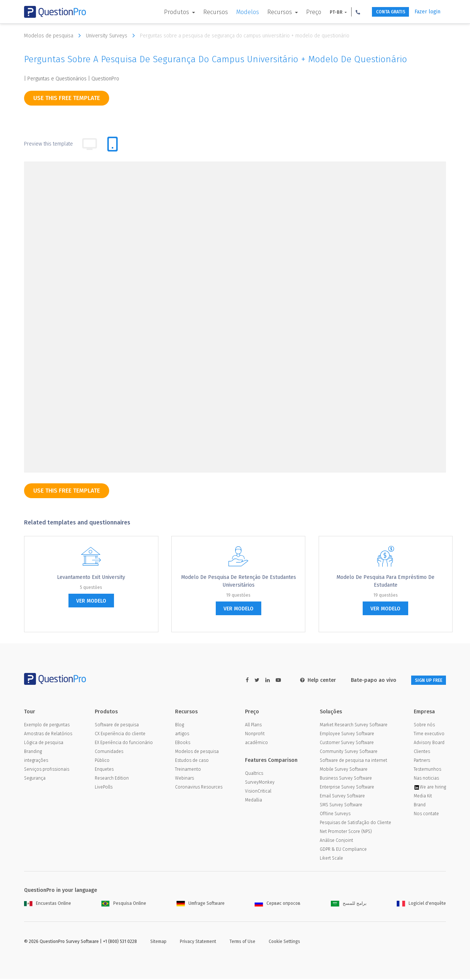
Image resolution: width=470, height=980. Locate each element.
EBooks (183, 744)
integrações (36, 761)
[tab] (113, 144)
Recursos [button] (266, 12)
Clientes (422, 753)
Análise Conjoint (336, 841)
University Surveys (112, 36)
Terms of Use (242, 943)
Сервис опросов (278, 904)
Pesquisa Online (124, 904)
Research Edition (112, 779)
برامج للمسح (349, 904)
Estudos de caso (192, 761)
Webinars (184, 779)
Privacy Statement (198, 943)
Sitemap (158, 943)
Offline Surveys (335, 815)
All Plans (253, 726)
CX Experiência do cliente (120, 735)
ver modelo (91, 601)
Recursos (201, 12)
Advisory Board (429, 744)
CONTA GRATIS (382, 12)
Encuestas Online (48, 904)
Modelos (233, 12)
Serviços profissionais (47, 770)
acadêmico (256, 744)
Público (102, 761)
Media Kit (423, 797)
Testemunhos (427, 770)
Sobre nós (424, 726)
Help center (306, 680)
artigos (182, 735)
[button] (343, 12)
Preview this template (48, 144)
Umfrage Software (201, 904)
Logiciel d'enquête (421, 904)
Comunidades (109, 753)
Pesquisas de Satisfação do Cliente (355, 824)
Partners (422, 761)
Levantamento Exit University (91, 577)
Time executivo (429, 735)
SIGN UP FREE (423, 680)
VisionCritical (258, 792)
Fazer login (427, 12)
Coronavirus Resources (199, 788)
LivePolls (104, 788)
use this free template (67, 98)
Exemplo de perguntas (47, 726)
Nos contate (426, 815)
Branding (33, 753)
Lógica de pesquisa (44, 744)
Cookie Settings (284, 943)
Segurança (35, 779)
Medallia (254, 801)
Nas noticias (426, 779)
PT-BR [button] (322, 12)
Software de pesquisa (117, 726)
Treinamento (188, 770)
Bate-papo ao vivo (362, 680)
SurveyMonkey (260, 783)
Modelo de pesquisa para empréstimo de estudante (385, 581)
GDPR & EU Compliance (343, 850)
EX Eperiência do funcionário (124, 744)
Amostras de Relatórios (48, 735)
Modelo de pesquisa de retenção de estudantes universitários (239, 581)
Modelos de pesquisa (54, 36)
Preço (299, 12)
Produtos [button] (163, 12)
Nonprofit (255, 735)
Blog (179, 726)
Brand (420, 806)
